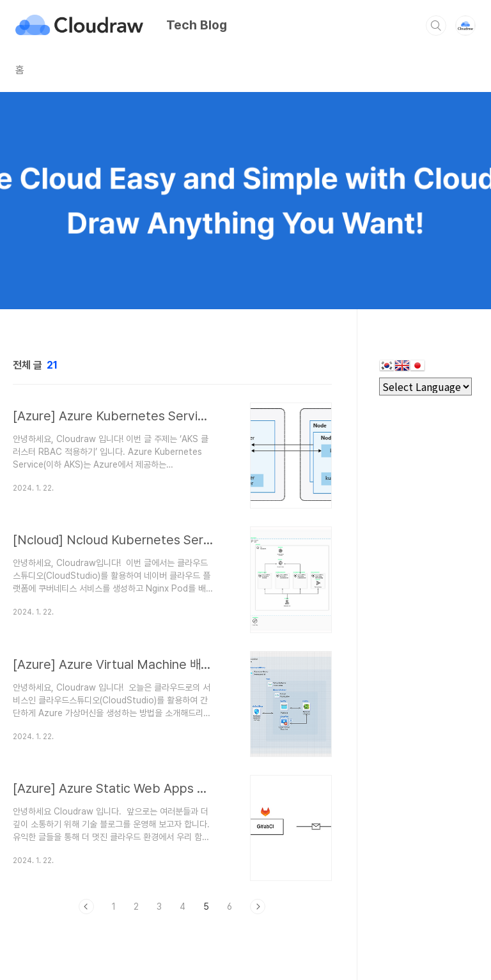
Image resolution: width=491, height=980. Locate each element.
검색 (436, 26)
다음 (258, 907)
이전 (86, 907)
